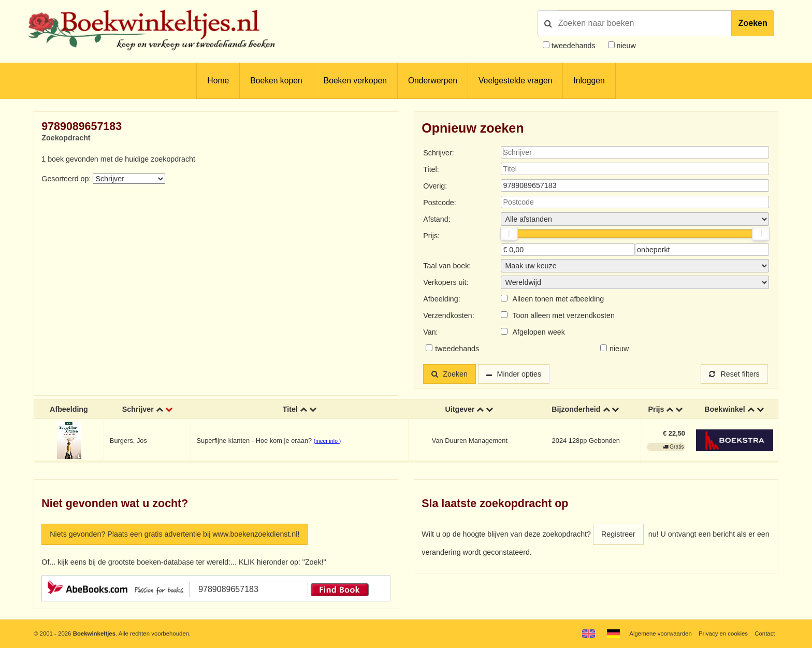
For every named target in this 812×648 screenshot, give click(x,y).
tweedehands (574, 46)
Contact (765, 633)
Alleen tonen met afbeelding (558, 299)
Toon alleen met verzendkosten (563, 315)
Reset (734, 374)
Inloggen (589, 81)
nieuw (625, 46)
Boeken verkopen (355, 81)
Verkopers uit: (446, 282)
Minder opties (519, 374)
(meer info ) (327, 441)
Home (218, 81)
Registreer (618, 534)
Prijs (656, 409)
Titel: (431, 169)
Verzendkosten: (448, 315)
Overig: (435, 186)
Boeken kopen (276, 81)
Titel (290, 409)
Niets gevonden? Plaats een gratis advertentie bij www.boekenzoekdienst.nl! (175, 534)
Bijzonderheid (576, 409)
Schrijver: (438, 153)
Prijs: (431, 236)
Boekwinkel (725, 409)
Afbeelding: (441, 299)
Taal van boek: (447, 266)
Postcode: (439, 203)
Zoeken (753, 23)
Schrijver (138, 409)
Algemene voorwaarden (660, 633)
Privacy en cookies (723, 633)
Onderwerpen (433, 81)
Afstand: (437, 219)
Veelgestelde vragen (515, 81)
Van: (430, 332)
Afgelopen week (539, 332)
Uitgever (460, 409)
